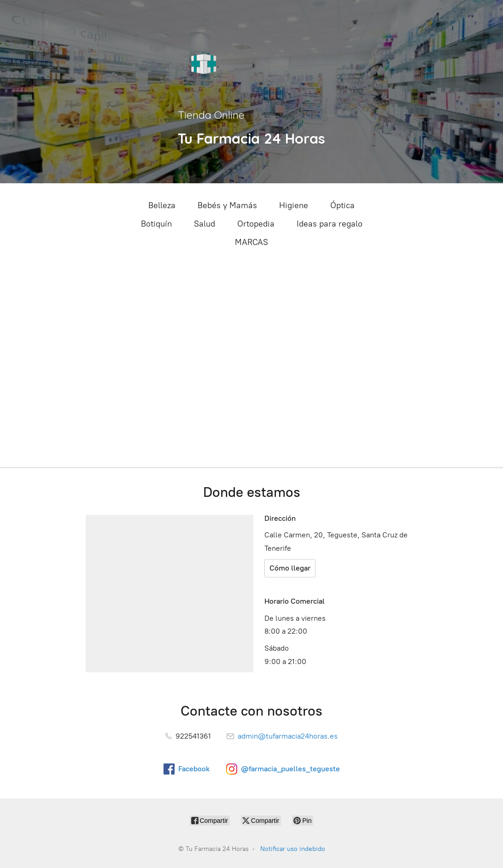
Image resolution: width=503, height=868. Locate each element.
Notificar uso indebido (293, 849)
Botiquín (156, 224)
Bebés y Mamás (227, 205)
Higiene (294, 205)
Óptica (342, 205)
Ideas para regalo (330, 224)
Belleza (162, 205)
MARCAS (251, 242)
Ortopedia (256, 224)
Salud (205, 224)
